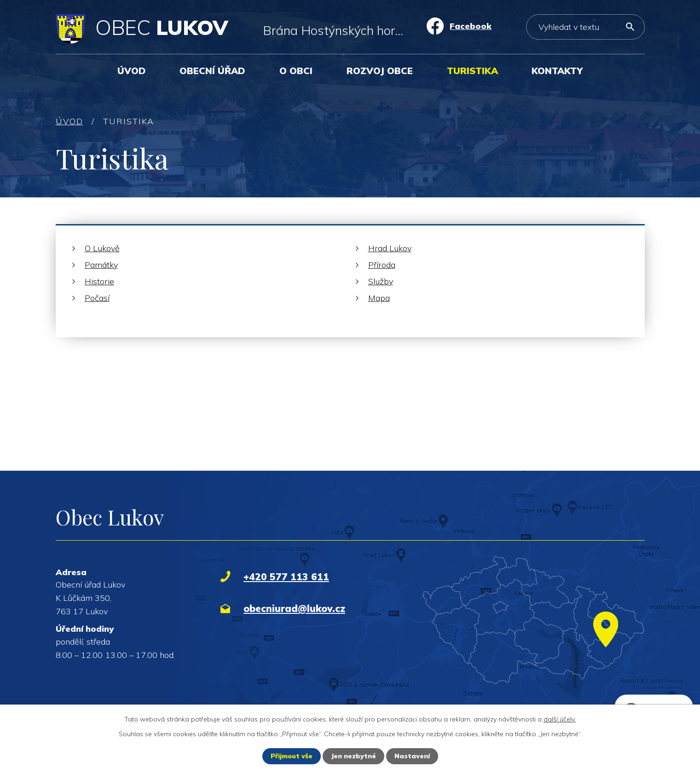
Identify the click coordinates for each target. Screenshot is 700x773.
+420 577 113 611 (286, 577)
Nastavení (412, 756)
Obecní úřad (212, 71)
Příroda (382, 265)
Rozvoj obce (380, 71)
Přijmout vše (292, 756)
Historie (99, 281)
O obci (296, 71)
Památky (101, 265)
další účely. (560, 719)
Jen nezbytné (353, 756)
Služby (381, 281)
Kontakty (557, 71)
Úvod (132, 71)
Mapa (379, 298)
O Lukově (102, 248)
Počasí (97, 298)
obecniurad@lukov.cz (294, 608)
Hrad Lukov (390, 248)
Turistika (472, 71)
